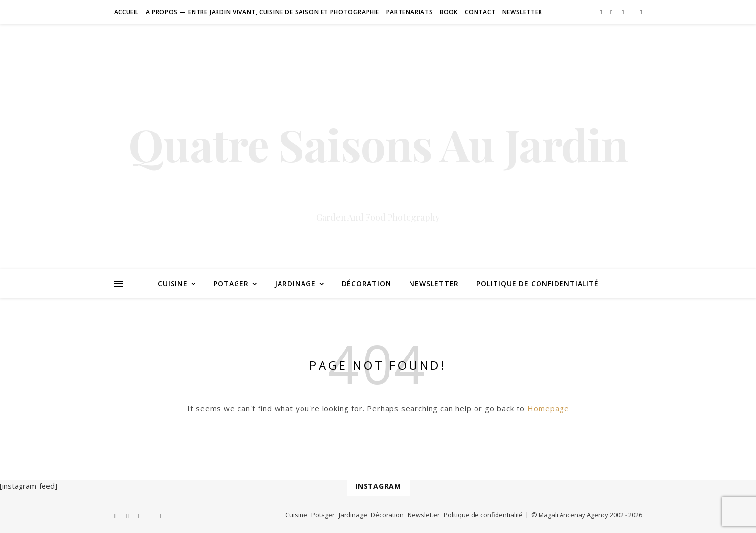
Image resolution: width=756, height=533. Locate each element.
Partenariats (410, 12)
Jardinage (295, 283)
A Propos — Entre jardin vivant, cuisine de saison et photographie (262, 12)
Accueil (127, 12)
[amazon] (641, 12)
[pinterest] (612, 12)
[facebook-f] (601, 12)
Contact (480, 12)
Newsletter (522, 12)
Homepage (548, 408)
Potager (231, 283)
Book (449, 12)
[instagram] (623, 12)
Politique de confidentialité (538, 283)
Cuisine (173, 283)
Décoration (367, 283)
